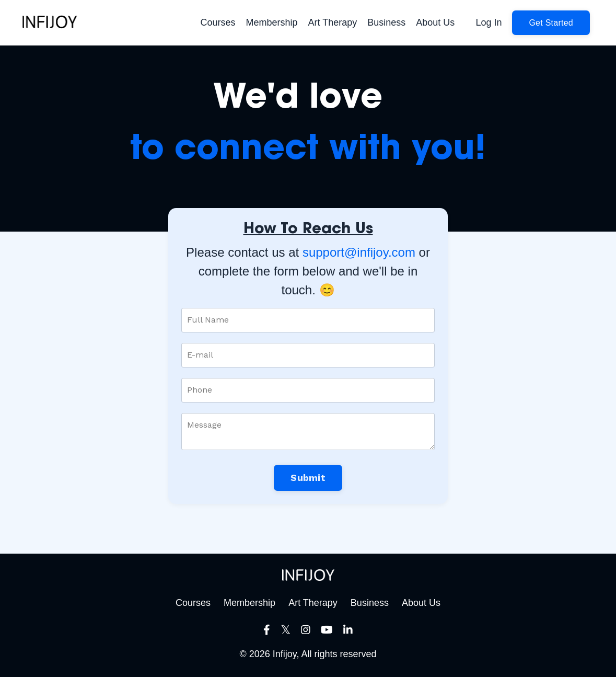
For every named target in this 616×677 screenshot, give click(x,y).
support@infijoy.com (359, 252)
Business (386, 22)
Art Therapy (333, 22)
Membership (272, 22)
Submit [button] (308, 478)
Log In (489, 22)
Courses (218, 22)
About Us (435, 22)
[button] (551, 23)
